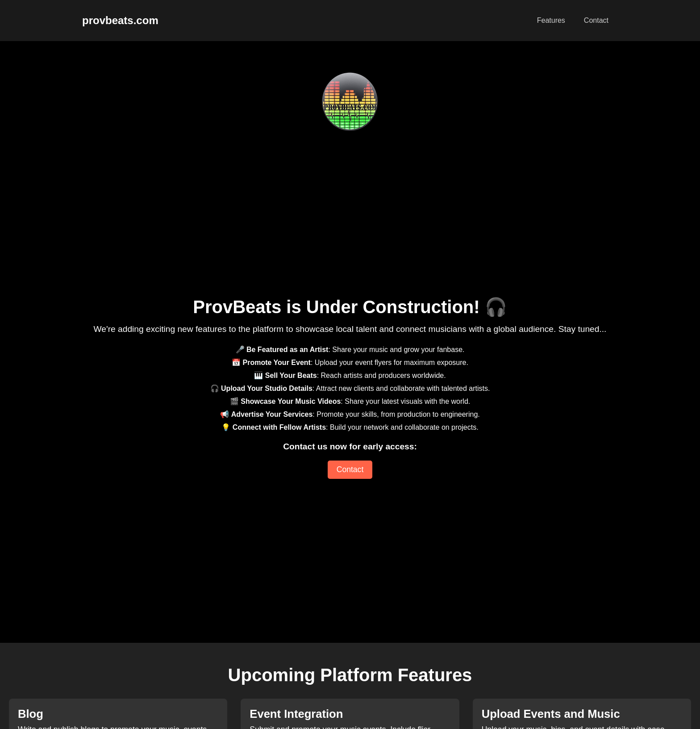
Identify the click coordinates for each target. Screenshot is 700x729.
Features (551, 20)
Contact (596, 20)
